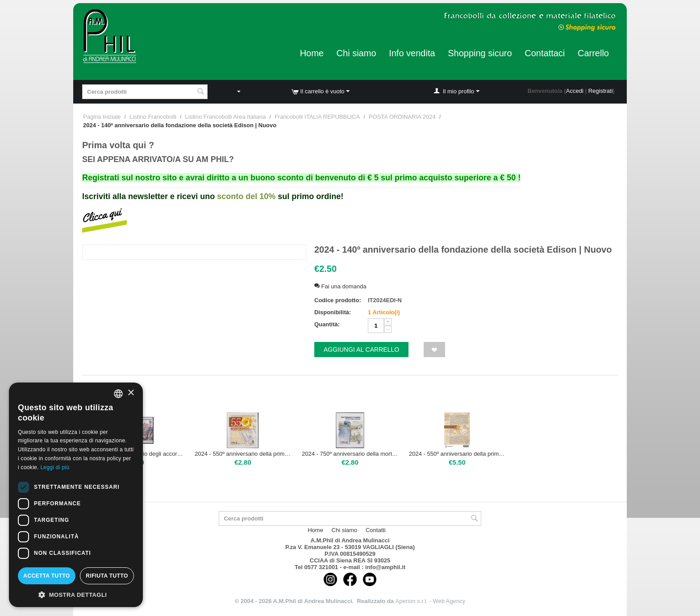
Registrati (601, 91)
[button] (76, 594)
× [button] (131, 393)
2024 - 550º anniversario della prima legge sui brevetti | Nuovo (243, 454)
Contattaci (545, 53)
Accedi (575, 91)
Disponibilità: (333, 312)
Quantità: (327, 324)
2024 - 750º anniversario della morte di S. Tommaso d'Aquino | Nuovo (350, 454)
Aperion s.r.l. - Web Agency (431, 601)
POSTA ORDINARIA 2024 (402, 117)
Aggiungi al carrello (361, 350)
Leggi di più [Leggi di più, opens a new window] (55, 467)
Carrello (593, 53)
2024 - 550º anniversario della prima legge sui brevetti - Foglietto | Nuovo (457, 454)
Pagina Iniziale (102, 117)
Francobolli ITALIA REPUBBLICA (317, 117)
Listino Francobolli (153, 117)
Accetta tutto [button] (46, 576)
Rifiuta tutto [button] (107, 576)
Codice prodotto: (338, 300)
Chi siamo (356, 53)
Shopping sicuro (480, 53)
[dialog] (76, 495)
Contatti (376, 530)
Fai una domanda (340, 286)
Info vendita (412, 53)
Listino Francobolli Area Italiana (226, 117)
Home (312, 53)
